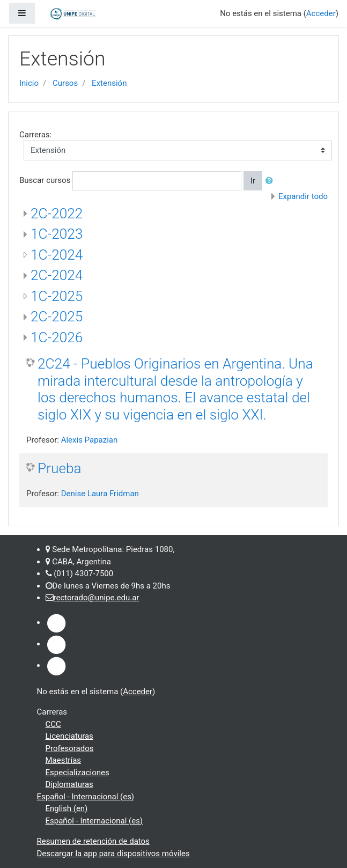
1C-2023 (57, 234)
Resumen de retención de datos (93, 841)
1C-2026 (57, 337)
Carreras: (35, 135)
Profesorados (70, 748)
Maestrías (64, 760)
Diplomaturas (69, 784)
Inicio (29, 83)
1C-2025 (57, 296)
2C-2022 (57, 214)
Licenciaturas (69, 736)
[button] (271, 181)
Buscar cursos (45, 180)
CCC (53, 724)
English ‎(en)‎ (67, 808)
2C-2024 (57, 275)
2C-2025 (57, 317)
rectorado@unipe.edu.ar (97, 598)
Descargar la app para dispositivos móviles (113, 854)
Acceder (321, 13)
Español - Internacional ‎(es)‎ (86, 797)
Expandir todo (303, 196)
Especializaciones (77, 773)
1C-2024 (57, 255)
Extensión (109, 83)
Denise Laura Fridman (100, 494)
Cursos (65, 83)
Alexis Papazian (90, 440)
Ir (253, 181)
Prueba (60, 468)
